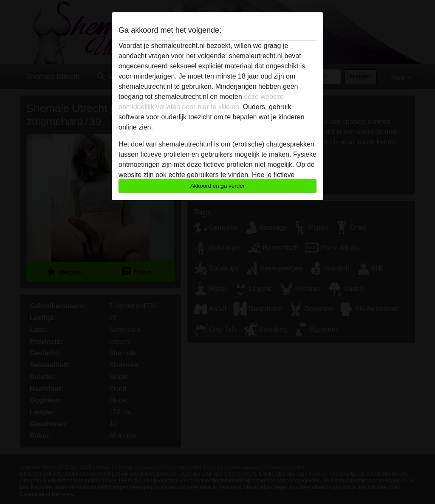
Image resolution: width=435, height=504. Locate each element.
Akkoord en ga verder (217, 186)
